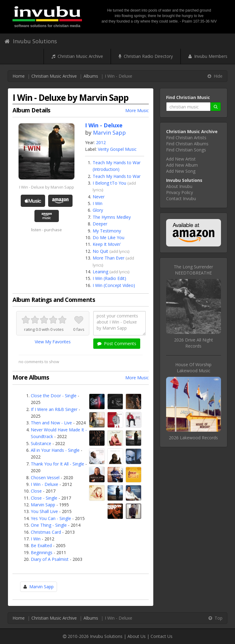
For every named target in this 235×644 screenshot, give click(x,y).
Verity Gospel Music (117, 149)
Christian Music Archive (77, 56)
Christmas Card (46, 532)
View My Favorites (53, 342)
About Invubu (179, 186)
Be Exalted (41, 545)
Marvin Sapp (109, 133)
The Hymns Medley (112, 217)
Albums (91, 76)
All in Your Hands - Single (55, 450)
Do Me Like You (109, 237)
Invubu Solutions (31, 41)
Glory (98, 210)
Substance (41, 443)
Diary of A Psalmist (50, 559)
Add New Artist (181, 159)
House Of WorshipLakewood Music (193, 368)
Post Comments (117, 343)
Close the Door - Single (54, 396)
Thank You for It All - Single (57, 464)
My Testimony (107, 231)
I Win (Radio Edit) (109, 278)
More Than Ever (109, 258)
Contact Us (162, 636)
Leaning (100, 272)
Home (19, 76)
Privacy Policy (180, 192)
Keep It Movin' (107, 244)
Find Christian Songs (186, 150)
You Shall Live (44, 511)
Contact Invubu (181, 198)
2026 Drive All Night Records (194, 343)
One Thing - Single (49, 525)
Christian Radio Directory (146, 56)
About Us (137, 636)
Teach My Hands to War (117, 176)
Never (99, 197)
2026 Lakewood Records (193, 438)
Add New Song (181, 171)
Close (36, 491)
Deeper (100, 224)
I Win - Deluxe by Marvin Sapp (47, 187)
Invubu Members (208, 56)
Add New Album (182, 165)
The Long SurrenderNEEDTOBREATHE (193, 270)
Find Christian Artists (186, 138)
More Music (137, 110)
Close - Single (44, 498)
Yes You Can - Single (51, 518)
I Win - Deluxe (45, 484)
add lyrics (119, 251)
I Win (98, 203)
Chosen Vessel (45, 478)
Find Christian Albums (187, 144)
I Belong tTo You (109, 183)
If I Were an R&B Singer (54, 409)
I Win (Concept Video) (114, 285)
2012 (101, 142)
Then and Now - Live (51, 423)
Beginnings (42, 552)
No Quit (100, 251)
